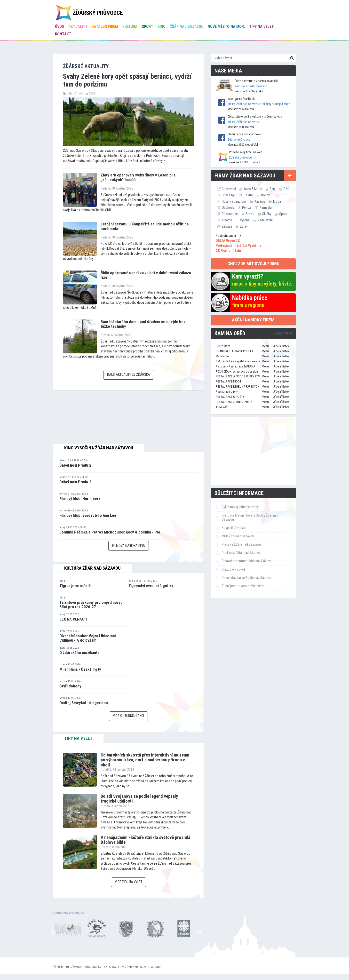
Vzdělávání (265, 220)
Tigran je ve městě (75, 586)
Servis (250, 214)
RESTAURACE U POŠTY (230, 397)
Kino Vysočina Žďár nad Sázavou (99, 448)
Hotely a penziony (234, 201)
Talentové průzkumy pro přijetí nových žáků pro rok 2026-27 (92, 605)
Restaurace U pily (227, 392)
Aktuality (78, 27)
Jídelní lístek (281, 346)
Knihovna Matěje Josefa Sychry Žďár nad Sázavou (250, 518)
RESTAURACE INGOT (229, 381)
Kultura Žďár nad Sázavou (92, 568)
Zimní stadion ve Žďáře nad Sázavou (247, 578)
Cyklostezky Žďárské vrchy (240, 507)
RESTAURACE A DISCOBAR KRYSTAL (238, 376)
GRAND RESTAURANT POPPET (234, 351)
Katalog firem (105, 27)
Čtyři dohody (70, 686)
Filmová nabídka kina (129, 546)
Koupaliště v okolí (234, 528)
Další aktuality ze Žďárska (129, 375)
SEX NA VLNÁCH (73, 619)
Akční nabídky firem (253, 320)
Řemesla (266, 207)
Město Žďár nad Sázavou (243, 122)
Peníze (247, 207)
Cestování (229, 189)
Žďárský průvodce (239, 139)
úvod (59, 27)
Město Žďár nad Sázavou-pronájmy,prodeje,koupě (259, 104)
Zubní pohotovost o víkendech (243, 586)
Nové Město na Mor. (226, 27)
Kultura (130, 27)
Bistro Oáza (223, 346)
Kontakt (63, 34)
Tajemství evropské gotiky (151, 586)
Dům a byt (229, 195)
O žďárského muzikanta (79, 653)
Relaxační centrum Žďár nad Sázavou (248, 561)
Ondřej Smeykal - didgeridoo (84, 703)
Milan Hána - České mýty (80, 669)
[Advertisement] (253, 451)
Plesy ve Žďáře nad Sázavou (241, 545)
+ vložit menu (282, 333)
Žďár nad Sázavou (187, 27)
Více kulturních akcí (128, 716)
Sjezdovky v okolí (234, 570)
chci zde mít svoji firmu (253, 264)
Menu (265, 346)
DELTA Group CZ (228, 241)
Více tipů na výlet (129, 882)
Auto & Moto (253, 189)
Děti (286, 189)
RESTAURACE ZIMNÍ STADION (234, 402)
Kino (162, 27)
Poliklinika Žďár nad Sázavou (242, 553)
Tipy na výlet (262, 27)
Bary (273, 189)
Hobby (265, 195)
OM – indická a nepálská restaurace (238, 361)
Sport (147, 27)
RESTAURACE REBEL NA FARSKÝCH (238, 386)
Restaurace (230, 214)
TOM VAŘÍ (222, 407)
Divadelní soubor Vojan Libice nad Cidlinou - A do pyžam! (88, 638)
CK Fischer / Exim (229, 251)
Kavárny (260, 201)
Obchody (228, 207)
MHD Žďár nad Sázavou (238, 536)
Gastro (248, 195)
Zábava (227, 226)
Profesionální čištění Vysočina (238, 246)
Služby (267, 214)
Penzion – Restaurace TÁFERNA (235, 366)
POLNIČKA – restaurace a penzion (237, 371)
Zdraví (244, 226)
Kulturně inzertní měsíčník (251, 86)
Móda (277, 201)
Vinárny (227, 220)
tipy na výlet (78, 738)
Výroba (245, 220)
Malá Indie (222, 356)
